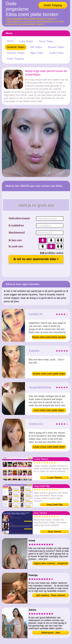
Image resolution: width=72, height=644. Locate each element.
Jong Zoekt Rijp (54, 505)
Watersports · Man (51, 633)
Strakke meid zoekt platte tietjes (49, 374)
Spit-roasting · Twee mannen (51, 595)
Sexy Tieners (54, 532)
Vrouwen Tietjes (16, 53)
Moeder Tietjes (56, 47)
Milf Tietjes (36, 47)
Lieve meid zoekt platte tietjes (49, 410)
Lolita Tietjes (26, 41)
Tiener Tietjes (46, 41)
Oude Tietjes (57, 53)
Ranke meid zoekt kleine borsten (49, 337)
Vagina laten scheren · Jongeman (51, 563)
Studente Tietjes (16, 47)
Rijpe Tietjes (37, 53)
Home (10, 41)
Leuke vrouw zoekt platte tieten (49, 447)
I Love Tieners (54, 478)
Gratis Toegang (53, 5)
